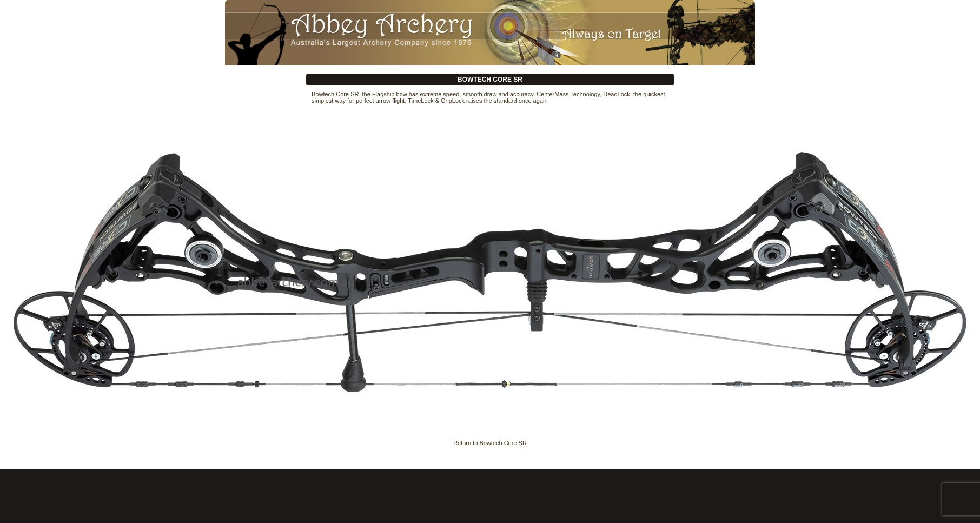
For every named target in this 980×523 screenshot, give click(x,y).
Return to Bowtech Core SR (490, 443)
